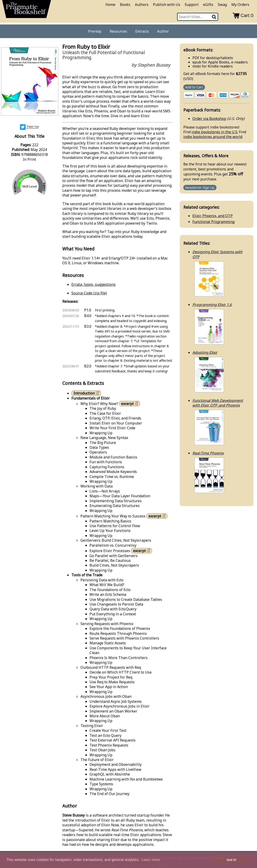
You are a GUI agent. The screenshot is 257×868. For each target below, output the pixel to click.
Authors (142, 5)
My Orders (240, 5)
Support (192, 5)
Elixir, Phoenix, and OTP (213, 216)
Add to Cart (194, 87)
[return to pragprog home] (27, 10)
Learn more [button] (151, 860)
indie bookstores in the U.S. (215, 132)
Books (125, 5)
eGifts (208, 5)
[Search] (214, 17)
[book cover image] (29, 82)
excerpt (130, 404)
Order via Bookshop (209, 119)
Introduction (87, 393)
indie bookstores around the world (213, 137)
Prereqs (95, 31)
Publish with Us (167, 5)
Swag (222, 5)
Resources (118, 31)
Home (110, 5)
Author (163, 31)
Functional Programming (213, 222)
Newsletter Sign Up (200, 188)
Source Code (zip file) (89, 293)
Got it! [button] (232, 860)
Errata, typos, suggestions (93, 284)
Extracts (142, 31)
